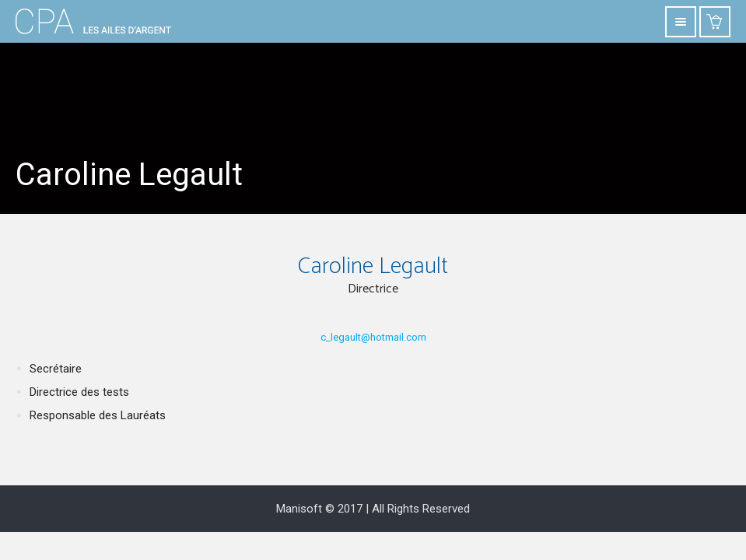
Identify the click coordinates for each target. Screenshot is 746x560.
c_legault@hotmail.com (373, 337)
